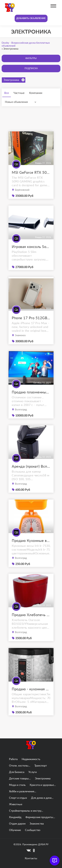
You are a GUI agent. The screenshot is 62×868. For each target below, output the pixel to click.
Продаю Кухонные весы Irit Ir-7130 (31, 547)
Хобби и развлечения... (23, 791)
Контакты (31, 858)
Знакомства (37, 824)
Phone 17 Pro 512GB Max (31, 324)
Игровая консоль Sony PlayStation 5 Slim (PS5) (31, 253)
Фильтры (31, 58)
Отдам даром (17, 824)
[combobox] (21, 102)
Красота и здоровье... (43, 785)
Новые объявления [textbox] (16, 102)
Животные (16, 804)
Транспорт (41, 766)
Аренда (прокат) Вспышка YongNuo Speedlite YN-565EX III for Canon (31, 473)
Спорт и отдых (18, 798)
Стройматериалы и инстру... (26, 811)
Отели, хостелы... (20, 766)
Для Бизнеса (17, 772)
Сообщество (33, 830)
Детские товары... (20, 779)
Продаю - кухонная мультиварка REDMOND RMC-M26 (31, 695)
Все (7, 93)
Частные (19, 93)
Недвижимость (31, 759)
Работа (13, 759)
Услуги (33, 772)
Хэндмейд (15, 817)
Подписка (31, 68)
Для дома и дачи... (42, 798)
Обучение (15, 830)
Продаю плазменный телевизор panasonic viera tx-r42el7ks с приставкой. (31, 398)
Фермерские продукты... (40, 817)
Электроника (14, 80)
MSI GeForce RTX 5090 (31, 179)
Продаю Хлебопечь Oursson (31, 621)
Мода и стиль (17, 785)
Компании (36, 93)
